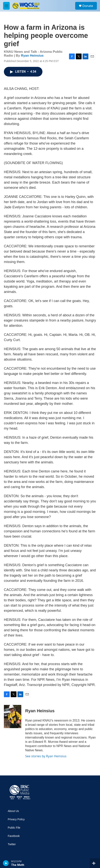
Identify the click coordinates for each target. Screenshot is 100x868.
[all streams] (95, 863)
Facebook (14, 836)
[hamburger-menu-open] (6, 6)
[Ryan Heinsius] (13, 717)
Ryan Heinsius (32, 56)
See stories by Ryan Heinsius (46, 756)
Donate (88, 6)
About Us (13, 811)
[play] (6, 863)
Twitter (12, 844)
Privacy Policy (16, 819)
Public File (14, 828)
